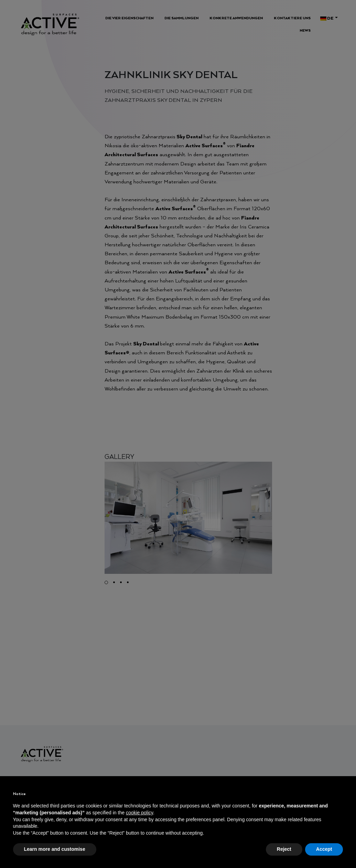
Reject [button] (284, 849)
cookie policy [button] (139, 813)
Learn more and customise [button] (55, 849)
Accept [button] (324, 849)
